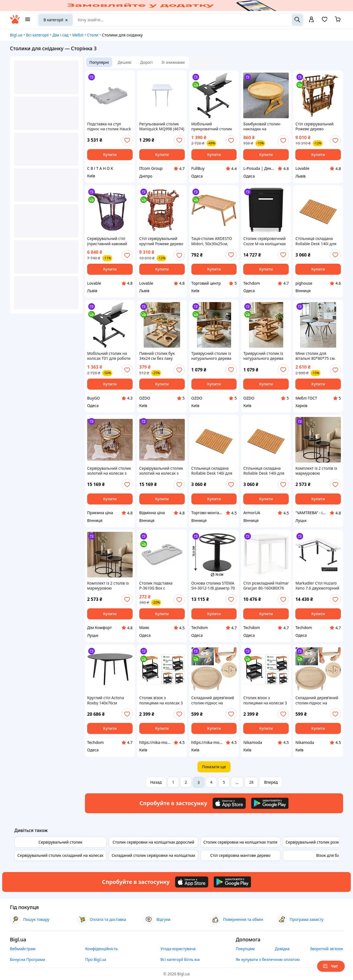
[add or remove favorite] (127, 140)
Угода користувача (178, 949)
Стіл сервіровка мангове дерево (240, 855)
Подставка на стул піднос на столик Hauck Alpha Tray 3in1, (109, 126)
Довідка (282, 949)
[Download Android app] (270, 803)
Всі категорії (37, 35)
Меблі (78, 35)
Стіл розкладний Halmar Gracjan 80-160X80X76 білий (266, 586)
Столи (93, 35)
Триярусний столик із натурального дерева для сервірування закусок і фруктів (263, 356)
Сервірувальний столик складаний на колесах (60, 855)
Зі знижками (173, 62)
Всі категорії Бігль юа (180, 959)
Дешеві (125, 62)
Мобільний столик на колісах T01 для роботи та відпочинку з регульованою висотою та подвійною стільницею (109, 356)
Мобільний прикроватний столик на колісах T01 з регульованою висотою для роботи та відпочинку (213, 126)
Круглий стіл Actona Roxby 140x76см (106, 700)
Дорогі (146, 62)
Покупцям (245, 949)
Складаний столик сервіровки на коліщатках (153, 855)
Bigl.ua (16, 35)
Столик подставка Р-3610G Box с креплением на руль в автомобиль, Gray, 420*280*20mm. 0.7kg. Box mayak (160, 586)
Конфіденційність (101, 949)
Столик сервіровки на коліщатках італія (240, 842)
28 (251, 782)
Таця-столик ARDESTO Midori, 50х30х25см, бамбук (212, 241)
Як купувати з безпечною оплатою (268, 959)
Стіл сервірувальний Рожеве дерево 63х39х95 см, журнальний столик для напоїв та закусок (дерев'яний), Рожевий (318, 126)
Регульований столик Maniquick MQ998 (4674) (162, 126)
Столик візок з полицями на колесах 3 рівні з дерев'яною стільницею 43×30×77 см (161, 700)
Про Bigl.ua (96, 959)
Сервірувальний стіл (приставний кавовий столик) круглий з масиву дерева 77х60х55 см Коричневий (107, 241)
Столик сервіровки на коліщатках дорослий (153, 842)
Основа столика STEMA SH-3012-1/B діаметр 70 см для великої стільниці (213, 586)
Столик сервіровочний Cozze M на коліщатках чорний (264, 241)
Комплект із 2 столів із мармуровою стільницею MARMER (316, 471)
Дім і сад (61, 35)
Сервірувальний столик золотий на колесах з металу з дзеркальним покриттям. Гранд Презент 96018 (109, 471)
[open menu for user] (311, 20)
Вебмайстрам (23, 949)
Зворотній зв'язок (326, 949)
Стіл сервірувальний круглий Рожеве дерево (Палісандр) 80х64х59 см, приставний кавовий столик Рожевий (161, 241)
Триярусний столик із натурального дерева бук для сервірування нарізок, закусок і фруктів (212, 356)
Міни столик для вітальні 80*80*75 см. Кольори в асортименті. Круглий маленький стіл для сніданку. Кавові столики (318, 356)
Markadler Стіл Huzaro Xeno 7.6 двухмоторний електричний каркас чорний (317, 586)
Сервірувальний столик (60, 842)
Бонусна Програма (27, 959)
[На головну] (15, 22)
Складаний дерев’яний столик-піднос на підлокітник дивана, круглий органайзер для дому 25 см (213, 700)
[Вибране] (325, 21)
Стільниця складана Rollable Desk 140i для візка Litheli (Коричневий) (316, 241)
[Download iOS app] (229, 803)
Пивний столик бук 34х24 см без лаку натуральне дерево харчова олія (157, 356)
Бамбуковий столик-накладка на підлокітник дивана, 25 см (265, 126)
